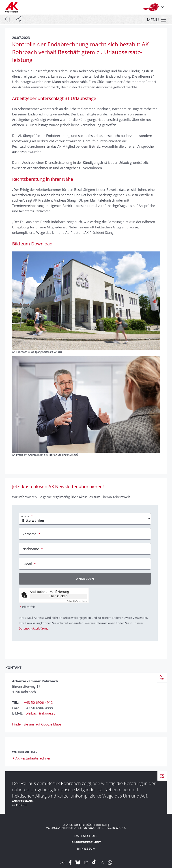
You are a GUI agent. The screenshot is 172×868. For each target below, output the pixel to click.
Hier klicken (59, 596)
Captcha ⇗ (77, 601)
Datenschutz (86, 836)
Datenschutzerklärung (34, 628)
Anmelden (85, 579)
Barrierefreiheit (86, 842)
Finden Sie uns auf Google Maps (37, 724)
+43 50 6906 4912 (38, 702)
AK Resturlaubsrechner (33, 758)
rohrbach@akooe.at (40, 713)
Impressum (86, 849)
